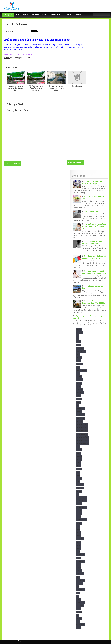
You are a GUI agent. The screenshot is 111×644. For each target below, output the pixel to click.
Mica (78, 526)
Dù (77, 405)
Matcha (79, 523)
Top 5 (75, 176)
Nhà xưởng (80, 539)
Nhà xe (79, 536)
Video (78, 628)
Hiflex (78, 466)
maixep (78, 517)
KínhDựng (80, 485)
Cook (78, 386)
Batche (79, 361)
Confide (79, 383)
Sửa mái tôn (80, 603)
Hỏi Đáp (79, 469)
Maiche (79, 504)
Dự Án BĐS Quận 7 (82, 434)
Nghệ (78, 533)
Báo (78, 355)
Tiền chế (79, 612)
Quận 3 (79, 571)
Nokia (78, 549)
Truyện (79, 618)
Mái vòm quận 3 (81, 501)
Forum (78, 453)
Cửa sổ (79, 399)
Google (79, 459)
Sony (78, 593)
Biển (78, 367)
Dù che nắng (80, 409)
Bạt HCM (79, 358)
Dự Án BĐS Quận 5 (82, 431)
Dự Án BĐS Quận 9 (82, 440)
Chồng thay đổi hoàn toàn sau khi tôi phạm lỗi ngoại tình (94, 226)
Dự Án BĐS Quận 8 (82, 437)
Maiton (79, 510)
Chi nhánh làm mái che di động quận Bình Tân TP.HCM (94, 302)
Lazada (79, 491)
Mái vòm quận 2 (81, 498)
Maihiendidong (81, 507)
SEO (78, 587)
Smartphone (80, 590)
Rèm (78, 577)
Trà (77, 615)
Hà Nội (78, 463)
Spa (77, 596)
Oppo (78, 552)
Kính (78, 482)
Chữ (78, 374)
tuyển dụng (80, 625)
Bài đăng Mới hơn (75, 162)
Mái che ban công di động (95, 211)
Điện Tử (79, 450)
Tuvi (78, 622)
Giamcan (79, 456)
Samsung (79, 583)
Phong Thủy (80, 561)
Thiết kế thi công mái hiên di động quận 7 (92, 183)
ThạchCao (80, 606)
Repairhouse (80, 580)
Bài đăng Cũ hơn (13, 163)
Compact (79, 380)
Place (78, 564)
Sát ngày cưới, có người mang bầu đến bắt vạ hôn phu (94, 272)
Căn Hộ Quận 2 (81, 370)
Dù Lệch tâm (80, 415)
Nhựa (78, 542)
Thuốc (78, 609)
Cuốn (78, 396)
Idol (78, 472)
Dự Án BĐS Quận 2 (82, 424)
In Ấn (78, 475)
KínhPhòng (80, 488)
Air (77, 335)
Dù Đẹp (79, 412)
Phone (78, 558)
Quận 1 (79, 568)
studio (78, 599)
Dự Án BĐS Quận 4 (82, 428)
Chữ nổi (79, 377)
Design (79, 402)
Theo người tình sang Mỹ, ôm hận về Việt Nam (94, 242)
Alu (78, 339)
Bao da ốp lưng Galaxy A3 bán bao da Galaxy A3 (94, 257)
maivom (79, 513)
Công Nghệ (80, 393)
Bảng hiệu (80, 348)
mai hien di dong (5, 641)
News (78, 529)
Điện (78, 447)
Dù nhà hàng (80, 418)
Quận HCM (80, 574)
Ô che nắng (80, 555)
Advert (79, 329)
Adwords (79, 332)
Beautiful (79, 364)
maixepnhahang (81, 520)
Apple (78, 342)
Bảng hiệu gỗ (81, 351)
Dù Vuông (80, 421)
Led (78, 494)
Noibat (78, 545)
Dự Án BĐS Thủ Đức (82, 444)
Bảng (78, 345)
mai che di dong (16, 641)
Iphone (79, 479)
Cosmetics (80, 389)
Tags (82, 176)
